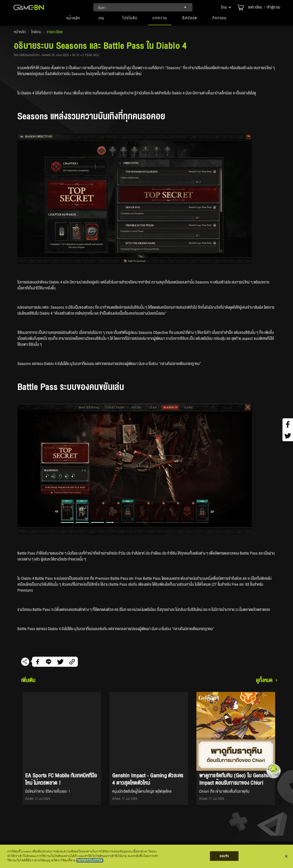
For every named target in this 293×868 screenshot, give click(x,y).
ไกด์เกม (36, 32)
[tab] (73, 20)
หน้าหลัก (20, 32)
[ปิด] (286, 856)
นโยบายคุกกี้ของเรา (90, 860)
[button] (227, 7)
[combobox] (143, 7)
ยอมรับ (224, 856)
